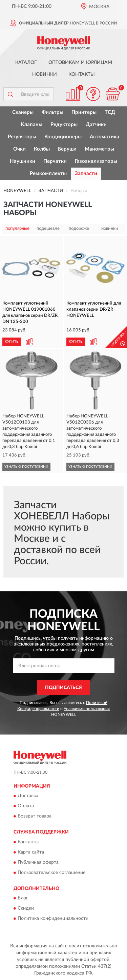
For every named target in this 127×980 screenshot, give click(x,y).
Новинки (45, 74)
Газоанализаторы (96, 161)
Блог (23, 898)
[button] (93, 94)
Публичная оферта (38, 862)
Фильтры (52, 112)
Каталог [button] (26, 63)
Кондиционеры (63, 137)
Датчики (96, 125)
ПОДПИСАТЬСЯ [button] (63, 688)
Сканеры (23, 112)
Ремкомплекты (48, 174)
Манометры (99, 149)
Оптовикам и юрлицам (80, 63)
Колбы (42, 149)
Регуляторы (22, 137)
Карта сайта (31, 852)
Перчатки (55, 161)
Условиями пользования (87, 709)
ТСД (110, 112)
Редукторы (64, 125)
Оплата (26, 806)
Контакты (82, 74)
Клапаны (31, 125)
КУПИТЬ (12, 342)
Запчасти (86, 174)
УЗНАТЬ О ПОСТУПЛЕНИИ (26, 467)
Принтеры (84, 112)
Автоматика (104, 137)
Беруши (67, 149)
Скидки (26, 909)
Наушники (23, 161)
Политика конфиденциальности (53, 919)
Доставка (28, 796)
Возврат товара (35, 816)
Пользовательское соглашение (51, 873)
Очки (19, 149)
